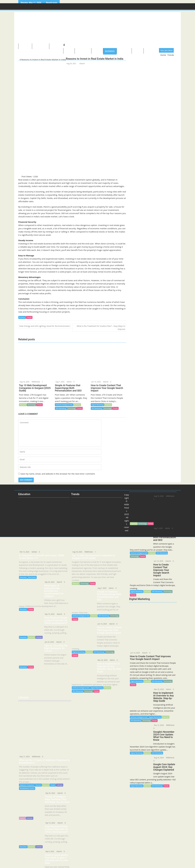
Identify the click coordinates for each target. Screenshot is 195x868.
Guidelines (151, 51)
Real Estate (32, 577)
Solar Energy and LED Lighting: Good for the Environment (44, 326)
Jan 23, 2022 (48, 638)
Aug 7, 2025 (100, 588)
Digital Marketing (137, 679)
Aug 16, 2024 (157, 755)
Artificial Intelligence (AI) (139, 715)
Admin (167, 687)
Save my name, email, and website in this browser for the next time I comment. (58, 474)
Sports (97, 51)
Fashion (22, 812)
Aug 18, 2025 (77, 552)
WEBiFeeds (168, 723)
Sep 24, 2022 (48, 582)
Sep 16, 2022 (48, 611)
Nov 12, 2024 (157, 723)
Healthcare (83, 51)
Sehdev (34, 552)
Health (53, 779)
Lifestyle (56, 47)
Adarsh (82, 64)
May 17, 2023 (24, 750)
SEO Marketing (157, 679)
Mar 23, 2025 (157, 687)
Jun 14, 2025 (135, 650)
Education (124, 51)
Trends (29, 317)
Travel (69, 51)
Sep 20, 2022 (48, 787)
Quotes (138, 51)
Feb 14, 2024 (24, 552)
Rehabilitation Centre (27, 782)
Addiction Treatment (27, 779)
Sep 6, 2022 (48, 844)
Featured (147, 679)
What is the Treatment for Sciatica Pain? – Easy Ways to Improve (101, 328)
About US (25, 47)
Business (110, 51)
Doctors (38, 779)
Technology (41, 47)
